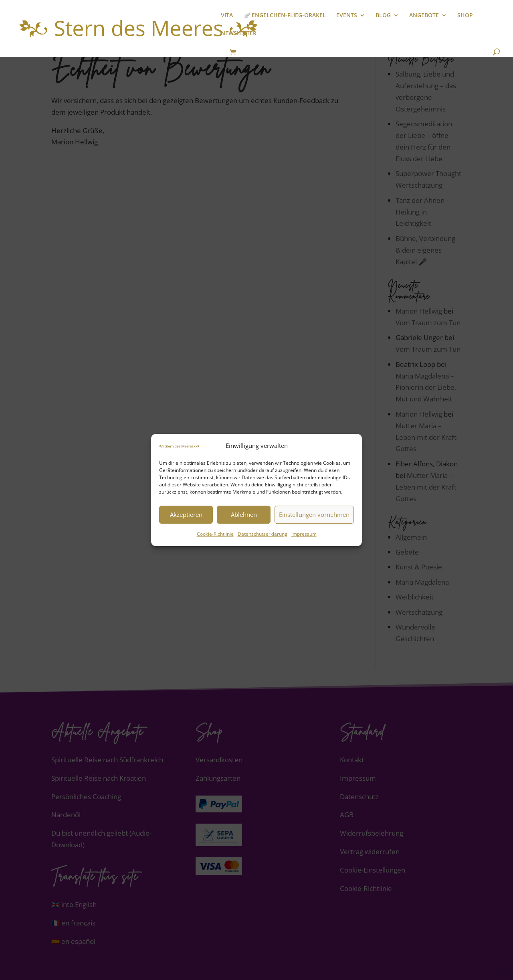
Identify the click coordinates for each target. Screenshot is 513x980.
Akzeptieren (186, 515)
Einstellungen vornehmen (314, 515)
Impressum (304, 534)
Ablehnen (244, 515)
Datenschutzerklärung (263, 534)
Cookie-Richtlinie (215, 534)
